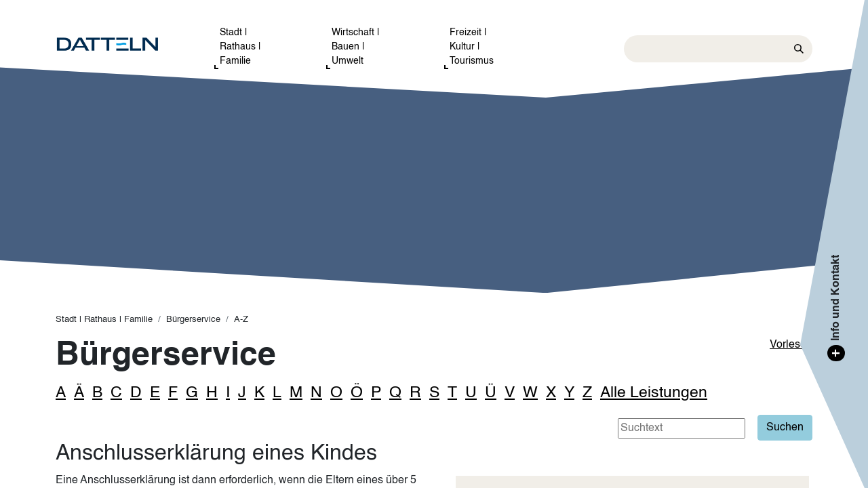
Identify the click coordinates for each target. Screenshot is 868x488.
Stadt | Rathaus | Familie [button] (240, 47)
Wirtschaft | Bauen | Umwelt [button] (356, 47)
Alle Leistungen (654, 393)
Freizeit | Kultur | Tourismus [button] (472, 47)
